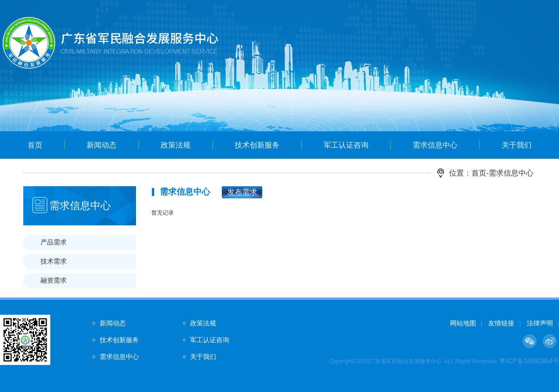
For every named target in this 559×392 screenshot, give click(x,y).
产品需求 (54, 242)
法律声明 (540, 323)
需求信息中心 (435, 145)
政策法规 (176, 145)
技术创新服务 (257, 145)
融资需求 (54, 280)
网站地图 (463, 323)
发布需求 (242, 192)
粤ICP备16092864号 (529, 361)
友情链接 (501, 323)
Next (519, 82)
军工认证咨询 (346, 145)
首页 (35, 145)
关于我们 (517, 145)
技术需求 (54, 261)
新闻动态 (102, 145)
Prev (40, 82)
